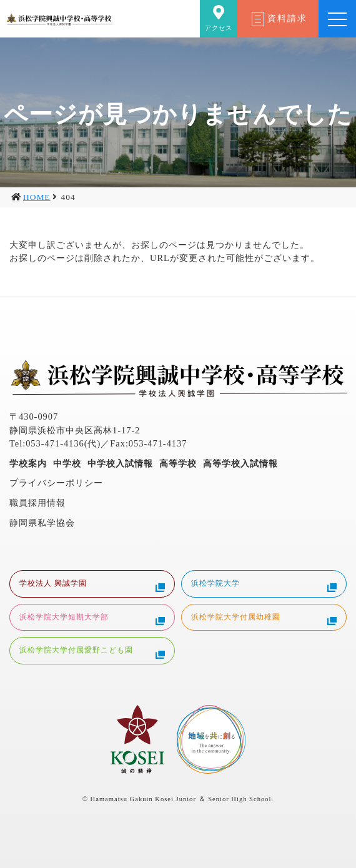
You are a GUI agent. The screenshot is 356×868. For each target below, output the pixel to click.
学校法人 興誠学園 (92, 585)
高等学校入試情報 (240, 463)
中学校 (67, 463)
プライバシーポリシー (56, 483)
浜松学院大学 (264, 585)
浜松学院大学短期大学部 (92, 619)
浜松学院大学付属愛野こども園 (92, 652)
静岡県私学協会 (42, 523)
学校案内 (28, 463)
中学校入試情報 (120, 463)
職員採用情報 (37, 503)
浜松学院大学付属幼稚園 (264, 619)
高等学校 (178, 463)
